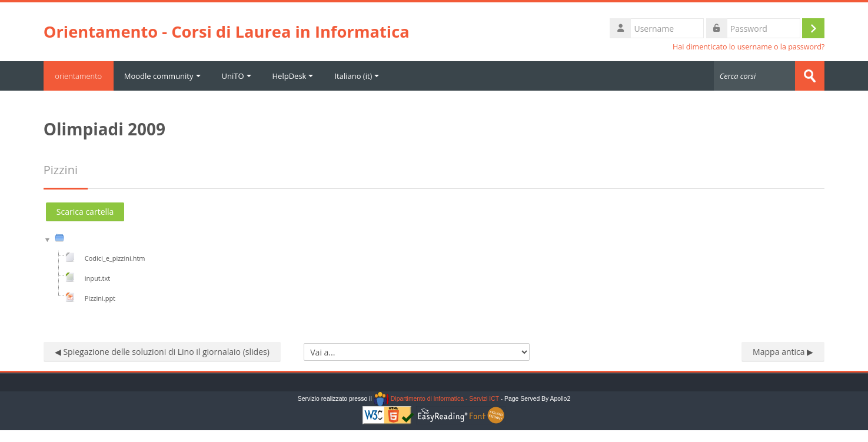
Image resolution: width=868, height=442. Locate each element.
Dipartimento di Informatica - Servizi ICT (436, 399)
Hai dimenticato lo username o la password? (749, 47)
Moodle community (163, 76)
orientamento (79, 76)
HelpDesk (293, 76)
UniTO (237, 76)
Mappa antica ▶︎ (783, 352)
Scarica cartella (85, 212)
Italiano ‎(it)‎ (357, 76)
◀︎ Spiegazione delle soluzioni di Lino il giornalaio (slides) (162, 352)
